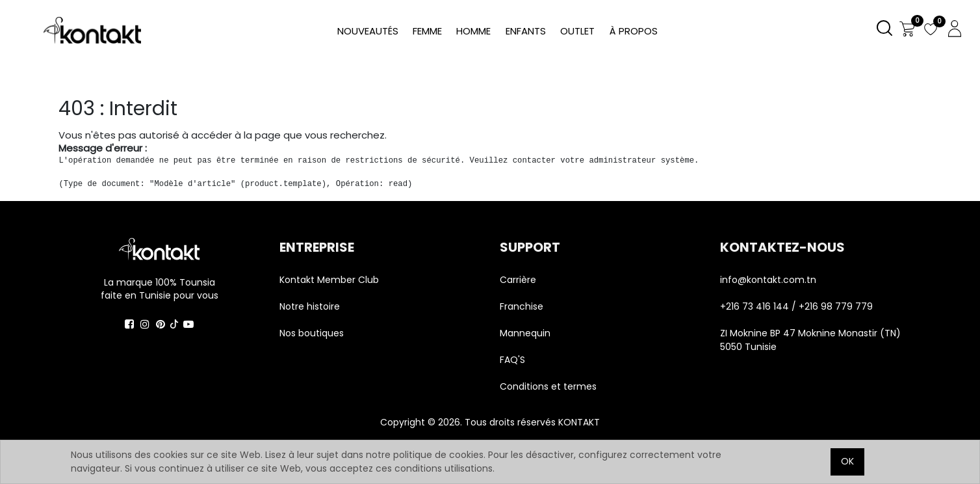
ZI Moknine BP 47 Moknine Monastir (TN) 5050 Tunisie (810, 340)
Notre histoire (310, 306)
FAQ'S (512, 360)
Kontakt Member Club (329, 280)
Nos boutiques (312, 333)
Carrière (518, 280)
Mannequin (526, 333)
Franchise (522, 306)
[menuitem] (633, 32)
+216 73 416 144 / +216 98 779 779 (796, 306)
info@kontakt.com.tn (769, 280)
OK (847, 461)
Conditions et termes (548, 386)
